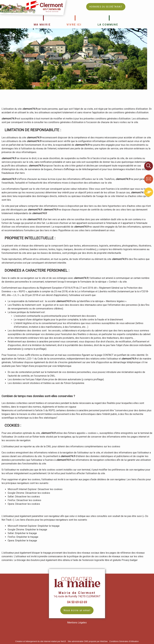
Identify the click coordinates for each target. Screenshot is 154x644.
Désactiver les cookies (50, 489)
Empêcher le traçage (49, 526)
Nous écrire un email (77, 610)
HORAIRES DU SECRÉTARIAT (106, 7)
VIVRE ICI (74, 25)
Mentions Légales (77, 623)
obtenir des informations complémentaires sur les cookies (89, 446)
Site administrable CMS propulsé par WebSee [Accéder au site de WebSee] (88, 641)
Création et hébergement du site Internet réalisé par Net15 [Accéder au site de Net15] (41, 641)
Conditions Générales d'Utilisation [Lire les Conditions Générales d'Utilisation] (124, 641)
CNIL (52, 376)
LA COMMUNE (108, 25)
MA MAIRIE (42, 25)
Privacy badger (130, 560)
